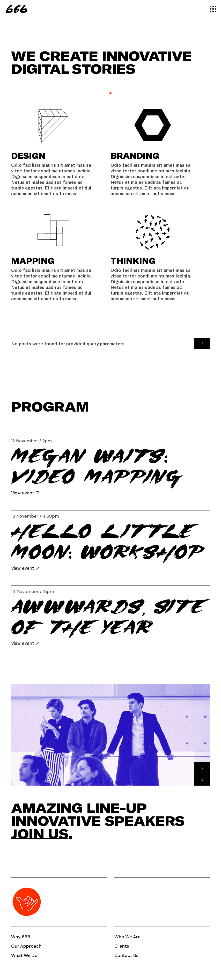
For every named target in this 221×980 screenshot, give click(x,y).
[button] (202, 343)
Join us (40, 833)
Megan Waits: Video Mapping (97, 466)
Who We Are (127, 937)
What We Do (24, 955)
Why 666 (21, 937)
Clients (122, 946)
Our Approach (26, 946)
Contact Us (126, 955)
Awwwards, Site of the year (108, 617)
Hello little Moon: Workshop (108, 542)
